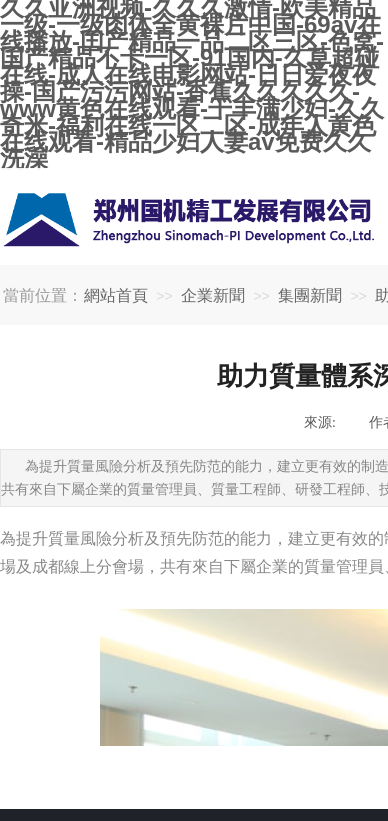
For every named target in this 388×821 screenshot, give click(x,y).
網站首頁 (116, 295)
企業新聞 (213, 295)
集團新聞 (310, 295)
